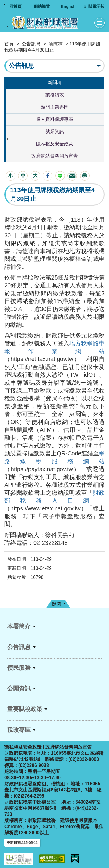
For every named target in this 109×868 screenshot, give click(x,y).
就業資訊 (55, 131)
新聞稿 (56, 44)
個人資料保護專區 (55, 119)
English (68, 6)
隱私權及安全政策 (55, 144)
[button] (11, 176)
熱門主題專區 (55, 107)
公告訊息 (31, 44)
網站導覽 (42, 6)
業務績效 (55, 95)
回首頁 (15, 6)
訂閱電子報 (94, 6)
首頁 (9, 44)
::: (3, 3)
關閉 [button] (57, 604)
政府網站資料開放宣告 (55, 156)
